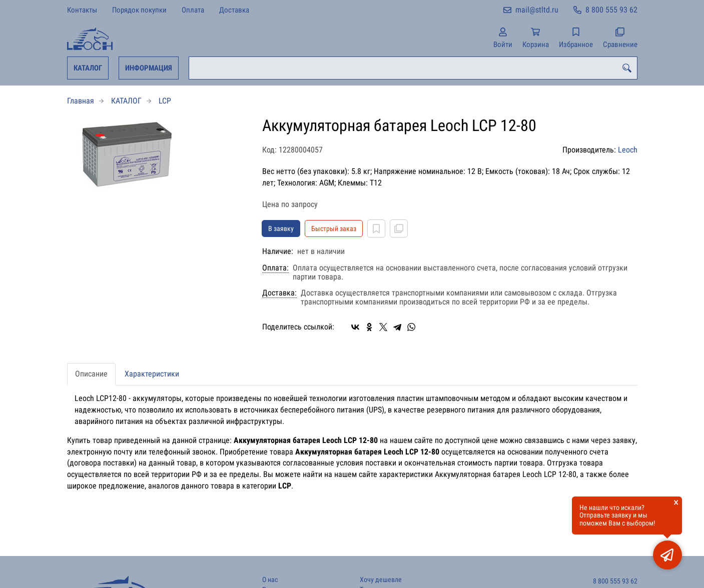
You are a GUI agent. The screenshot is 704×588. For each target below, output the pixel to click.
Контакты (82, 10)
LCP (165, 101)
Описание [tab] (91, 374)
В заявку (281, 228)
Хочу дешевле (381, 580)
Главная (81, 101)
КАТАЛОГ (88, 68)
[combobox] (413, 68)
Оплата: (275, 268)
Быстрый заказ (334, 228)
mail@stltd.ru (537, 10)
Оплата (193, 10)
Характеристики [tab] (152, 374)
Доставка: (279, 293)
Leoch (628, 150)
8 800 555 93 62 (611, 10)
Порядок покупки (139, 10)
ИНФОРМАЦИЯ (149, 68)
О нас (270, 580)
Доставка (234, 10)
